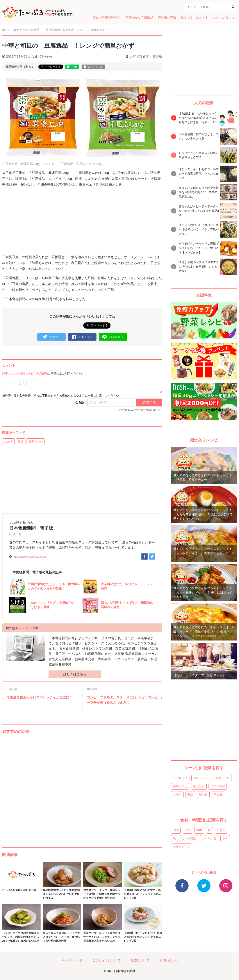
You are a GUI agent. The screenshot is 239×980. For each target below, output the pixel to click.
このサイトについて (107, 960)
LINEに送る (113, 337)
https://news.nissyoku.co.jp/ (30, 557)
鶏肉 (176, 830)
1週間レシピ (222, 778)
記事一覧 (15, 534)
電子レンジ (36, 442)
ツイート (52, 337)
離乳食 (203, 794)
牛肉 (187, 830)
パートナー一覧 (72, 960)
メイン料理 (218, 786)
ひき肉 (221, 830)
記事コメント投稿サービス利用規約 (25, 374)
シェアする (82, 337)
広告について (140, 960)
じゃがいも (209, 838)
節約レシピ (180, 786)
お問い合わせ (169, 960)
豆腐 (21, 442)
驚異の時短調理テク (106, 18)
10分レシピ (201, 778)
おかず (8, 442)
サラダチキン (182, 847)
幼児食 (218, 794)
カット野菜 (189, 838)
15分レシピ (180, 778)
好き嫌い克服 (167, 18)
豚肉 (199, 830)
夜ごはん (199, 786)
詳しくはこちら (75, 674)
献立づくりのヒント (194, 18)
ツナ (225, 838)
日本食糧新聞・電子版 (146, 56)
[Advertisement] (82, 786)
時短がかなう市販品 (139, 18)
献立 (190, 794)
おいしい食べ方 (224, 18)
